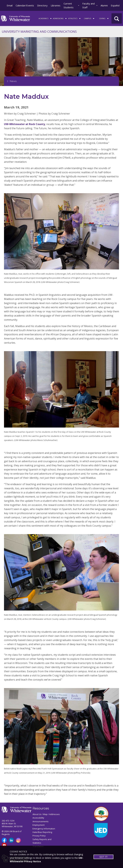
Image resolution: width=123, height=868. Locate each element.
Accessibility (38, 818)
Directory (42, 5)
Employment (39, 825)
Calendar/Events (25, 5)
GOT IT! (103, 857)
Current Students (69, 5)
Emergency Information (44, 829)
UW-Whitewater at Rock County (25, 124)
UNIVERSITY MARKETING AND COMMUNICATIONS (39, 32)
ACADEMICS (45, 18)
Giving (104, 18)
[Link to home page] (16, 18)
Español (115, 5)
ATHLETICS (75, 18)
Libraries (56, 5)
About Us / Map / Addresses (46, 814)
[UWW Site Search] (117, 18)
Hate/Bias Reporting (42, 832)
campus (89, 18)
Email (10, 5)
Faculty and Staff (88, 5)
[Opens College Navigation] (61, 81)
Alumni (104, 5)
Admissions (60, 18)
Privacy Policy (39, 836)
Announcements (41, 821)
